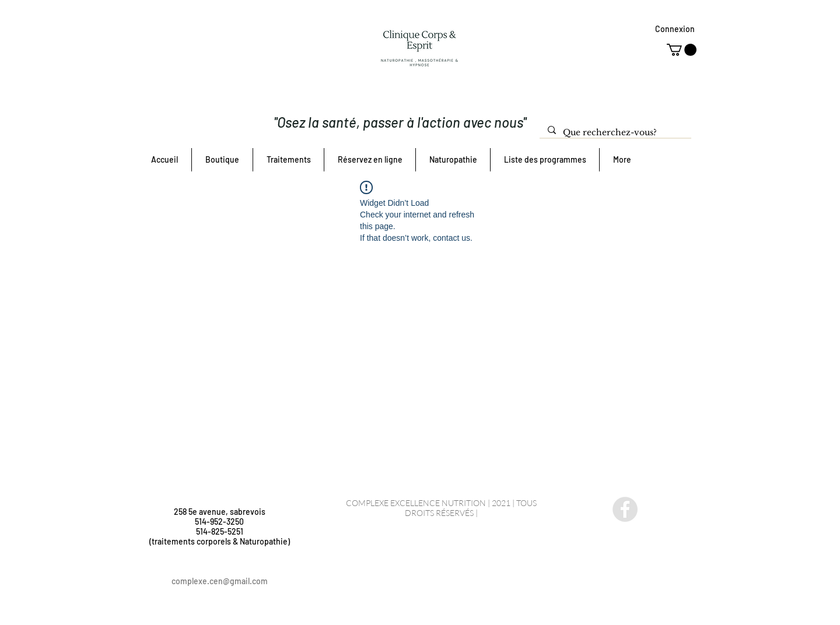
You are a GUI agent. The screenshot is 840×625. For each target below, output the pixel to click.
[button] (682, 50)
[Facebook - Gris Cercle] (625, 509)
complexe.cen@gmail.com (220, 581)
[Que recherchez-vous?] (615, 133)
